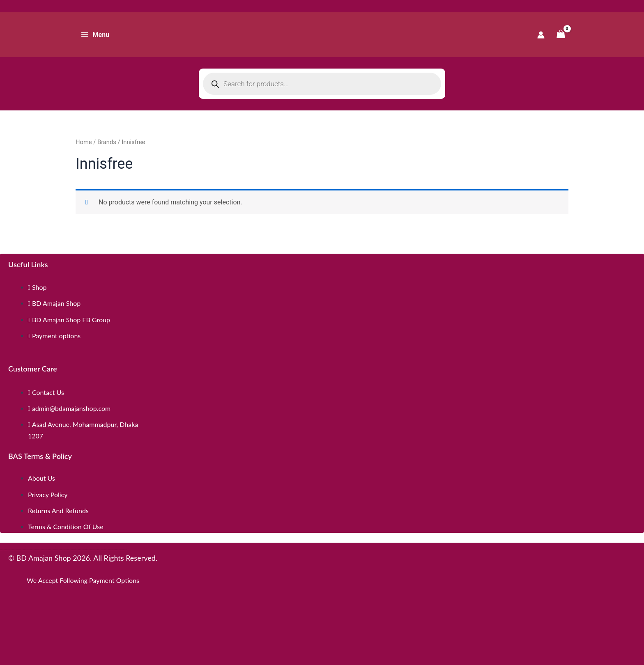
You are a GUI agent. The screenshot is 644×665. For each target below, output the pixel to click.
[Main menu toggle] (95, 34)
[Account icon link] (541, 35)
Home (84, 142)
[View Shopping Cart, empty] (561, 35)
